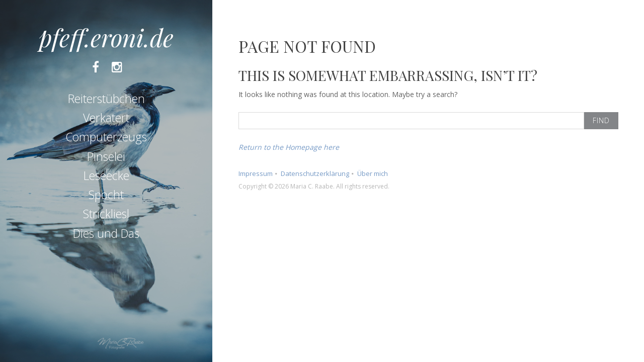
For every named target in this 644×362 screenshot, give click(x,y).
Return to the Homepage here (289, 147)
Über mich (373, 173)
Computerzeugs (106, 137)
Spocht (106, 195)
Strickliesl (106, 214)
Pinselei (106, 156)
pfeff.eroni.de (106, 37)
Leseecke (106, 175)
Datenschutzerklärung (315, 173)
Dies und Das (106, 233)
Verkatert (106, 118)
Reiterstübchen (106, 99)
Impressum (256, 173)
